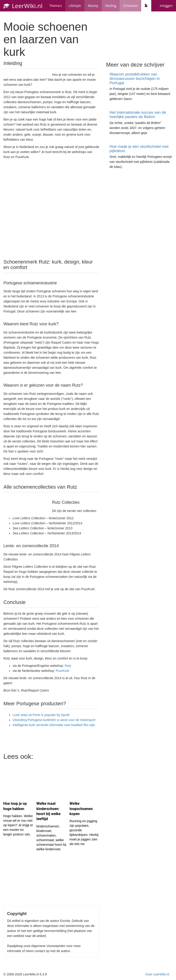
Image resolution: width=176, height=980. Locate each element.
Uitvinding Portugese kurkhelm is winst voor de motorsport (54, 720)
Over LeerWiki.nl (157, 974)
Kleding (111, 6)
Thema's (56, 6)
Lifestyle (75, 6)
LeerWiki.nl (23, 6)
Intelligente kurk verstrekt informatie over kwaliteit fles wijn (54, 725)
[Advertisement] (51, 209)
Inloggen (166, 6)
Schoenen (130, 6)
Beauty (93, 6)
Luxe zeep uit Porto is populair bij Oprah (41, 715)
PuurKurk (62, 671)
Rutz (68, 666)
